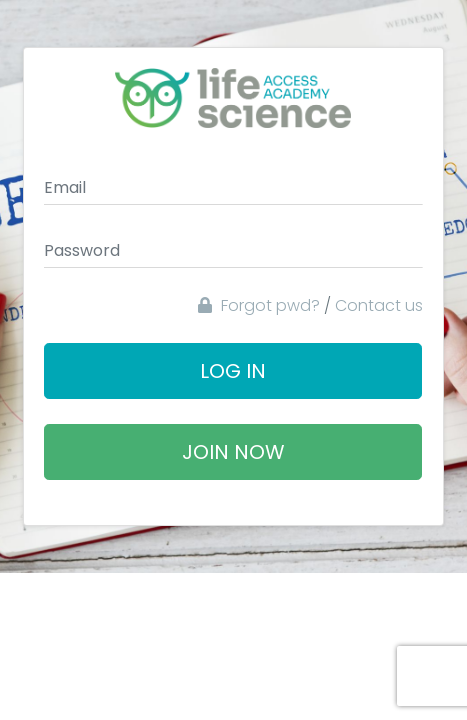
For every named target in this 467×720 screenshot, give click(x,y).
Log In (233, 371)
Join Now (233, 452)
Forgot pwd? (259, 305)
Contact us (379, 305)
